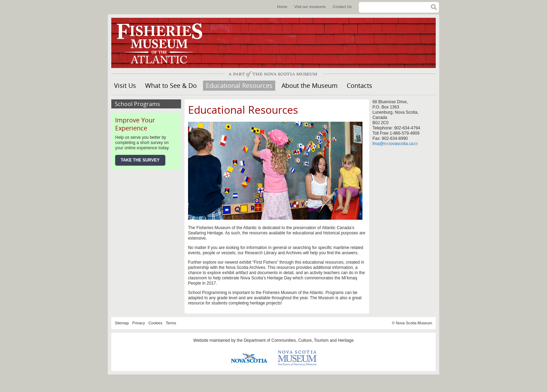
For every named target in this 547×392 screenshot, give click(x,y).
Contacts (359, 85)
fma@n (381, 144)
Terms (171, 323)
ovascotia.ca (404, 144)
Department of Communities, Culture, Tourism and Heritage (299, 340)
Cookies (155, 323)
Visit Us (125, 85)
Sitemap (122, 323)
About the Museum (310, 85)
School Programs (137, 104)
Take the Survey (140, 160)
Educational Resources (239, 85)
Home (282, 7)
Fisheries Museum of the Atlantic (164, 43)
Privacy (138, 323)
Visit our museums (310, 7)
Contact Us (342, 7)
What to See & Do (171, 85)
